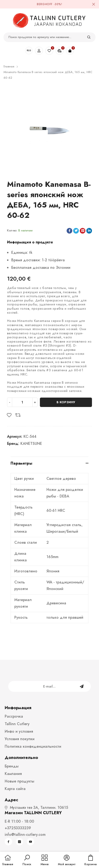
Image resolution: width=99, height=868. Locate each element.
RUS (29, 50)
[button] (27, 860)
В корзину (66, 402)
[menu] (45, 860)
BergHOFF (45, 4)
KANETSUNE (31, 444)
